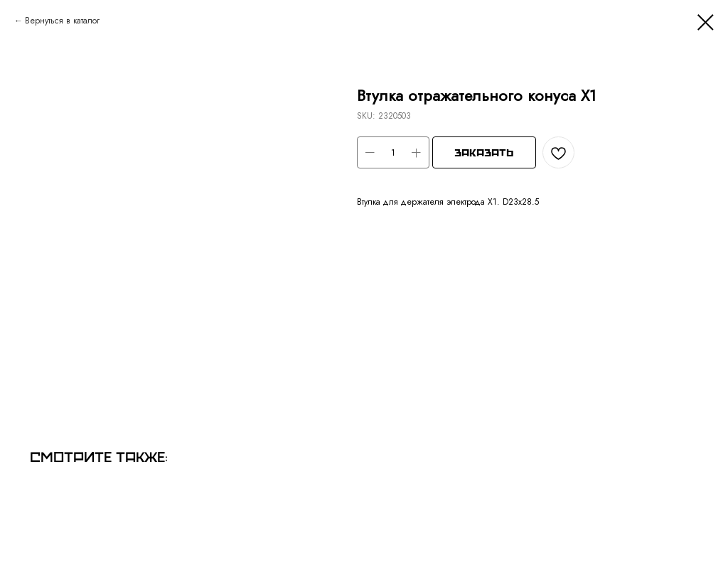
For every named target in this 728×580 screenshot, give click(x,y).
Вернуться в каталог (62, 21)
